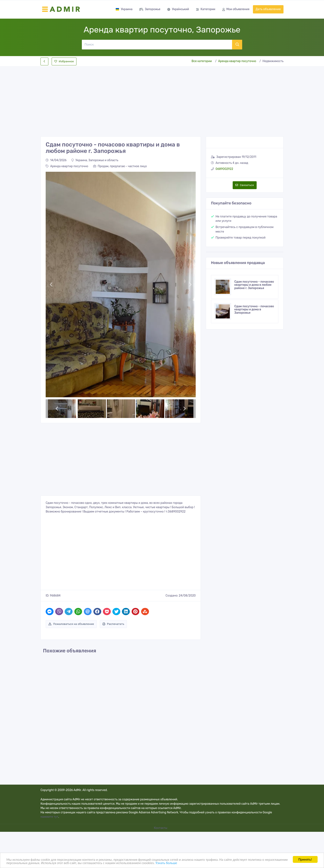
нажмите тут (49, 817)
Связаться (245, 185)
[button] (51, 285)
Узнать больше (193, 863)
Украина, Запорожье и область (95, 160)
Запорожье (150, 10)
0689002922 (224, 169)
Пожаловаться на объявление (71, 624)
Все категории (202, 61)
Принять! (305, 859)
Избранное (64, 61)
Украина (124, 9)
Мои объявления (236, 10)
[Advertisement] (162, 98)
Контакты (161, 828)
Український (178, 10)
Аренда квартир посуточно (237, 61)
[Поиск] (157, 44)
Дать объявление (268, 9)
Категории (206, 10)
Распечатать (113, 624)
